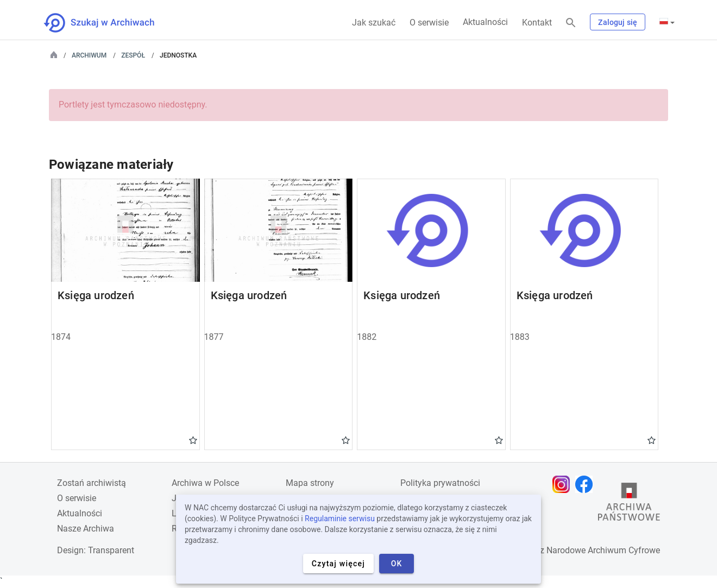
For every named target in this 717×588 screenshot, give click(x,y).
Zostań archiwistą (92, 483)
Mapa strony (310, 483)
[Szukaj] (571, 23)
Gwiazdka (193, 440)
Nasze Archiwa (86, 529)
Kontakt (537, 23)
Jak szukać (374, 23)
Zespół (133, 55)
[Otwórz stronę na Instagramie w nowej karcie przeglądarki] (564, 484)
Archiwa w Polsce (205, 483)
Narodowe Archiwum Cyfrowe (603, 550)
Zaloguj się (618, 22)
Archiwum (89, 55)
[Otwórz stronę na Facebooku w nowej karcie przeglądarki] (587, 484)
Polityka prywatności (440, 483)
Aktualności (485, 22)
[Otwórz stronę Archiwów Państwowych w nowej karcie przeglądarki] (629, 504)
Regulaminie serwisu (340, 519)
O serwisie (429, 23)
